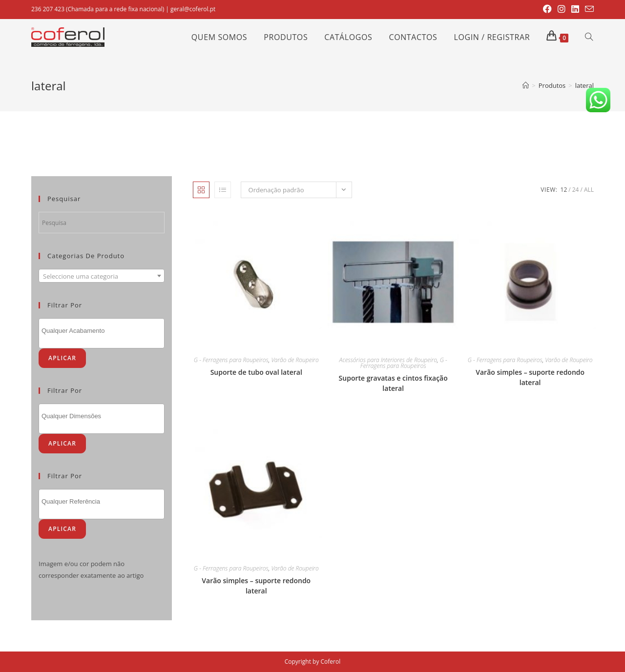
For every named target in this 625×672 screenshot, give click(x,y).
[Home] (526, 85)
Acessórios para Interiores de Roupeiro (388, 360)
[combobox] (102, 276)
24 (576, 190)
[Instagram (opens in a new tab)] (562, 9)
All (589, 190)
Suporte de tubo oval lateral (256, 372)
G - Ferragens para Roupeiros (231, 360)
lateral (584, 85)
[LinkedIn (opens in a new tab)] (575, 9)
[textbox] (102, 276)
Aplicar (62, 358)
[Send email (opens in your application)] (588, 9)
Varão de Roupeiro (295, 360)
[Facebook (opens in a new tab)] (547, 9)
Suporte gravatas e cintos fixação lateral (393, 383)
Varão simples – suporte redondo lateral (530, 377)
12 (564, 190)
